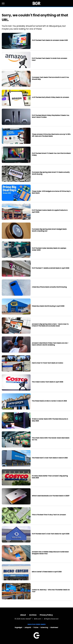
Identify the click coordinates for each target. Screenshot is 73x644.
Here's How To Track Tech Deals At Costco (47, 363)
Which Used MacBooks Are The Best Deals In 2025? (51, 496)
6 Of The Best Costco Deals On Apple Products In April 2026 (50, 211)
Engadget (18, 627)
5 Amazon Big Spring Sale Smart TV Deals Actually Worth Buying (51, 173)
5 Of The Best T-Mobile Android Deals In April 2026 (51, 268)
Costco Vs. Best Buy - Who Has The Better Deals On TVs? (51, 591)
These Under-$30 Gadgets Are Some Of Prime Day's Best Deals (51, 192)
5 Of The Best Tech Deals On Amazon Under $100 (50, 40)
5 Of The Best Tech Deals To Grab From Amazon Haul (50, 59)
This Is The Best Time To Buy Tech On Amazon (49, 515)
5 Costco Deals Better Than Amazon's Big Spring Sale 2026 (50, 477)
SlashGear (54, 627)
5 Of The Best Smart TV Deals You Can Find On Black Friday (51, 154)
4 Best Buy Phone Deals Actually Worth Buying (49, 287)
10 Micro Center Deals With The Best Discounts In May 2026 (50, 420)
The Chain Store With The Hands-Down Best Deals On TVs (51, 439)
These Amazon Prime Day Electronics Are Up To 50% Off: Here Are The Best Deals (51, 135)
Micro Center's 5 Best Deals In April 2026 (47, 572)
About (23, 615)
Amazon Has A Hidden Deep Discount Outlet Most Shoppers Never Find (50, 553)
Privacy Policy (46, 615)
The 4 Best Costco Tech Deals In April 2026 (48, 382)
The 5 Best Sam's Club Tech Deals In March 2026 (50, 458)
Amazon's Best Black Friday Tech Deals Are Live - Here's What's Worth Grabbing (50, 344)
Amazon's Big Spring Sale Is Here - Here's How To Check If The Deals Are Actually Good (50, 325)
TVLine (36, 627)
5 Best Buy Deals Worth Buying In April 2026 (48, 306)
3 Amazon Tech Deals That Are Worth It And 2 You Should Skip (50, 78)
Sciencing (44, 627)
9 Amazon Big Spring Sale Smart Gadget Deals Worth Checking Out (49, 230)
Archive (33, 615)
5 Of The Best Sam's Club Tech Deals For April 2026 (51, 534)
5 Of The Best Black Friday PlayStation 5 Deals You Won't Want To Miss (51, 116)
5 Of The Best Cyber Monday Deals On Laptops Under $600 (49, 249)
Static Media (26, 619)
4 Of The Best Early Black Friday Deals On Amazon (50, 97)
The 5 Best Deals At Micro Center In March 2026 (49, 401)
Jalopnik (28, 627)
